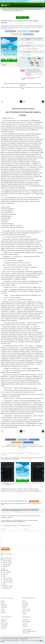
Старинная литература (8, 583)
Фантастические (4, 623)
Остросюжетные (4, 625)
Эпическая (25, 615)
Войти (33, 1)
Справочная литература (8, 581)
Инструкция (32, 79)
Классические (4, 608)
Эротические (4, 628)
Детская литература (7, 573)
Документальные (6, 567)
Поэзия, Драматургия (7, 589)
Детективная (25, 605)
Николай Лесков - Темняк (37, 484)
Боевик (2, 601)
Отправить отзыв (5, 549)
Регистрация (40, 1)
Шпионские (3, 613)
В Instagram (34, 31)
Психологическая (26, 610)
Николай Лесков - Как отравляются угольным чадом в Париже (7, 485)
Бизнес (4, 577)
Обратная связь (26, 633)
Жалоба (23, 71)
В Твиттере (22, 31)
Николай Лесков (29, 43)
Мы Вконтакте (28, 35)
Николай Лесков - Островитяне (23, 484)
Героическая (25, 603)
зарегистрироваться (16, 511)
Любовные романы (7, 561)
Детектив (3, 603)
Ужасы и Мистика (26, 611)
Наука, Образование (7, 565)
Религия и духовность (7, 579)
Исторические (4, 606)
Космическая (25, 606)
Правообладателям (27, 630)
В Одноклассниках (17, 35)
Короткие (3, 622)
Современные (4, 627)
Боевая (24, 601)
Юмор (4, 585)
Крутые (2, 610)
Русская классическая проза (32, 49)
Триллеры (3, 611)
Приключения (6, 571)
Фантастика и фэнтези (7, 559)
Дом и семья (5, 575)
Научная (24, 608)
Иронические (4, 605)
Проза (4, 569)
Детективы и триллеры (8, 563)
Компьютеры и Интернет (8, 587)
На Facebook (10, 31)
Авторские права (22, 17)
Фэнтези (24, 613)
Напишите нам (29, 74)
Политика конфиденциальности (29, 632)
